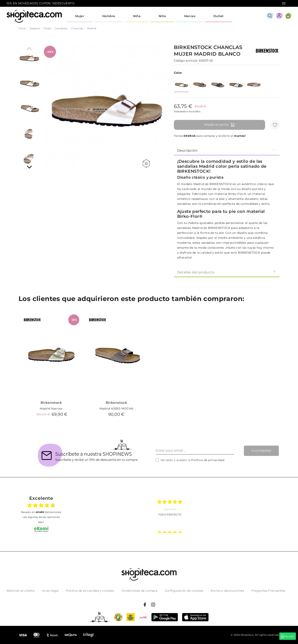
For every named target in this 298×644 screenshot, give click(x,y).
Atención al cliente (21, 591)
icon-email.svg (284, 4)
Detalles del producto (227, 272)
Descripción (227, 150)
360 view (146, 163)
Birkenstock (51, 403)
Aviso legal (50, 591)
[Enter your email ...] (195, 451)
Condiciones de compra (139, 591)
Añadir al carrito (219, 125)
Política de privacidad (208, 460)
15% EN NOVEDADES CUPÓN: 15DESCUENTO (41, 3)
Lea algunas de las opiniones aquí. (41, 519)
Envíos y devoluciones (227, 591)
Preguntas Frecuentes (268, 591)
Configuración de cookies (184, 591)
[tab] (227, 150)
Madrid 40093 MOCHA (116, 409)
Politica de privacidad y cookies (90, 591)
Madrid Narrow (51, 409)
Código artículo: (186, 61)
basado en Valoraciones (41, 512)
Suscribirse (261, 451)
